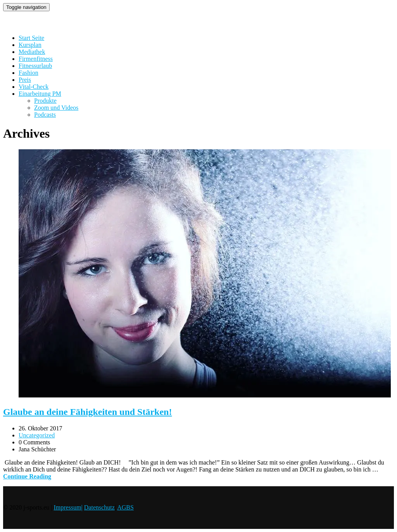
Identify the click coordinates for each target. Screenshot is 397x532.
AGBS (125, 507)
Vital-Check (34, 87)
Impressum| (68, 507)
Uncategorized (37, 435)
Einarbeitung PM (40, 94)
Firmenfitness (36, 59)
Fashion (28, 73)
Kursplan (30, 45)
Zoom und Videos (56, 108)
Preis (25, 80)
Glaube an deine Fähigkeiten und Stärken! (87, 412)
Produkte (45, 101)
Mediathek (32, 52)
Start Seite (31, 38)
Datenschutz (99, 507)
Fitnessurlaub (35, 66)
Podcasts (45, 115)
